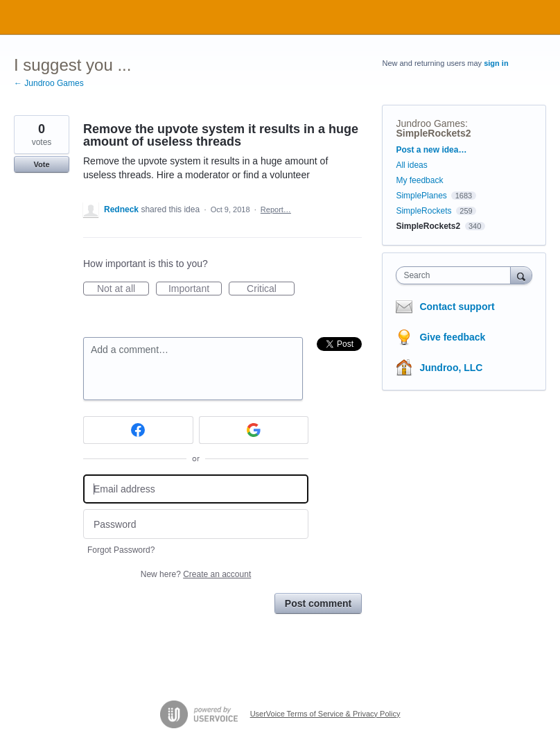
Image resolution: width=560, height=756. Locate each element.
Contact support (457, 307)
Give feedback (452, 337)
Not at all (123, 289)
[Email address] (196, 489)
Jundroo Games (430, 123)
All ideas (411, 165)
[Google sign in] (254, 430)
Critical (271, 289)
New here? (196, 574)
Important (195, 289)
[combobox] (456, 275)
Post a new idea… (431, 150)
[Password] (196, 524)
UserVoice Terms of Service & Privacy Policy (325, 714)
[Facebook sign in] (138, 430)
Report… (276, 209)
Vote (41, 164)
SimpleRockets (423, 211)
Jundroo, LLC (451, 368)
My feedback (419, 180)
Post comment (318, 603)
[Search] (521, 275)
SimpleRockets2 (433, 133)
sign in (496, 63)
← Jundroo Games (49, 83)
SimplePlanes (421, 196)
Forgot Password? (121, 550)
